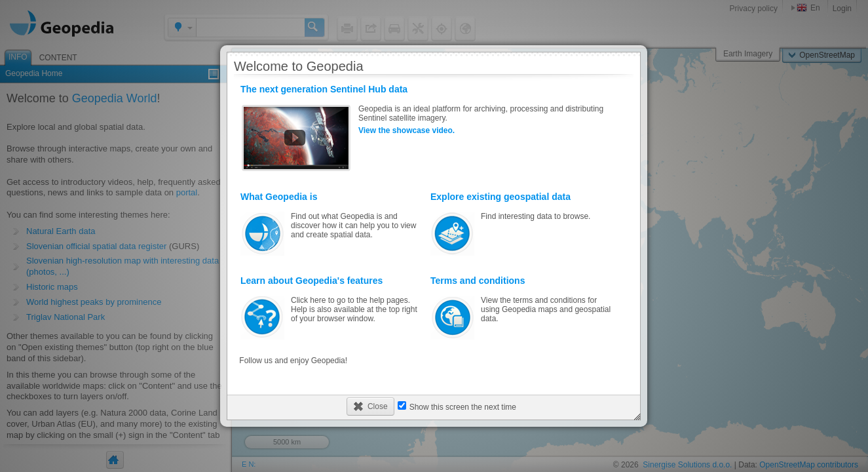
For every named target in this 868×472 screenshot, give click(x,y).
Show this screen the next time (463, 407)
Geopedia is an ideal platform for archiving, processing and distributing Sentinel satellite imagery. (434, 128)
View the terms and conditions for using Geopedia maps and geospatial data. (522, 307)
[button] (370, 406)
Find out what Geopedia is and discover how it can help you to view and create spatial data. (332, 224)
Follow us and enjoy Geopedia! (293, 361)
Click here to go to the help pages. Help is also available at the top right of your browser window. (332, 307)
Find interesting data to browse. (522, 224)
